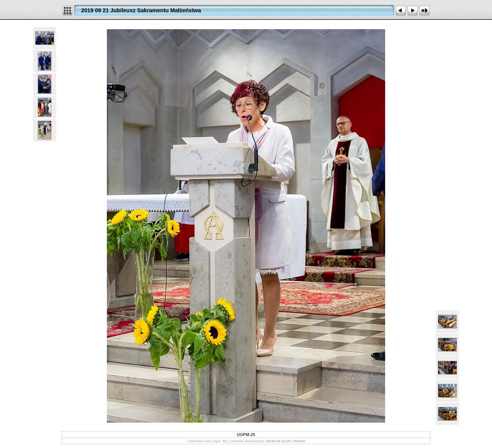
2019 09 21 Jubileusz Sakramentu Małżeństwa (141, 10)
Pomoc (299, 441)
